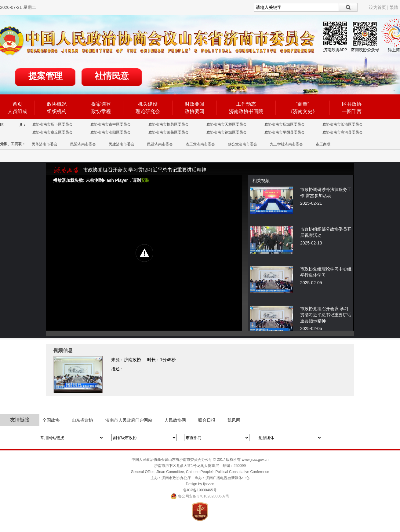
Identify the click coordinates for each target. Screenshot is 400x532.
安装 (145, 180)
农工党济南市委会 (200, 144)
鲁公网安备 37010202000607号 (200, 496)
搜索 (348, 7)
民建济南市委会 (122, 144)
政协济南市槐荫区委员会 (169, 124)
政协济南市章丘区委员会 (53, 132)
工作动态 (246, 104)
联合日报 (207, 420)
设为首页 (377, 7)
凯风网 (234, 420)
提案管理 (45, 76)
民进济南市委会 (160, 144)
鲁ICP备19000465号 (200, 490)
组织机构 (57, 111)
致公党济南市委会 (242, 144)
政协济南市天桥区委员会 (227, 124)
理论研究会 (148, 111)
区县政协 (352, 104)
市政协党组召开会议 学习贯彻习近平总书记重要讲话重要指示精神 (326, 315)
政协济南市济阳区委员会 (111, 132)
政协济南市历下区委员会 (53, 124)
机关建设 (148, 104)
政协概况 (57, 104)
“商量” (303, 104)
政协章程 (101, 111)
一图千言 (352, 111)
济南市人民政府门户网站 (129, 420)
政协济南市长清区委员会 (343, 124)
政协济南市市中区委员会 (111, 124)
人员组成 (17, 111)
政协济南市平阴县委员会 (285, 132)
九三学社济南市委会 (286, 144)
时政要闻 (195, 104)
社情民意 (112, 76)
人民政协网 (175, 420)
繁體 (394, 7)
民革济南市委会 (45, 144)
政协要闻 (195, 111)
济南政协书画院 (246, 111)
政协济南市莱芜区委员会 (169, 132)
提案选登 (101, 104)
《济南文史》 (303, 111)
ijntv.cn (209, 484)
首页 (17, 104)
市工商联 (323, 144)
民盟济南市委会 (83, 144)
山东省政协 (82, 420)
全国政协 (51, 420)
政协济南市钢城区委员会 (227, 132)
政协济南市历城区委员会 (285, 124)
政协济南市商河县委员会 (343, 132)
